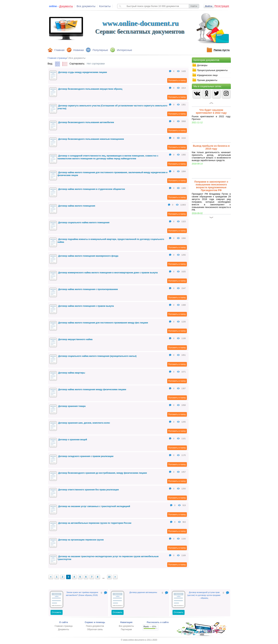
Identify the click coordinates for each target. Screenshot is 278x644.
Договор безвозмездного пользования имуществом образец (90, 89)
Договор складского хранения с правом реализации (86, 456)
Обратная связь (95, 629)
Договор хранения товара (72, 406)
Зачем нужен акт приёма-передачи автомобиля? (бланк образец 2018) (82, 594)
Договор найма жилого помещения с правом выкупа (86, 306)
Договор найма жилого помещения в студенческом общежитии (92, 189)
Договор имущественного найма (75, 339)
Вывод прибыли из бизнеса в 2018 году (211, 147)
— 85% (150, 627)
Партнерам (126, 629)
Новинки (79, 50)
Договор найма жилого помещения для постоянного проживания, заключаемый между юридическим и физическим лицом (113, 174)
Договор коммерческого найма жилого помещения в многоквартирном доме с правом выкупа (108, 273)
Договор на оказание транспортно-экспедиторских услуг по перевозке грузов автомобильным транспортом (108, 558)
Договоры (200, 65)
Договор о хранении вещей (73, 440)
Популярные (100, 50)
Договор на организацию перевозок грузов (81, 540)
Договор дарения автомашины (143, 592)
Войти (209, 6)
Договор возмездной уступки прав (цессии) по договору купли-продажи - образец (204, 595)
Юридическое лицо (205, 75)
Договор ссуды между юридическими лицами (83, 72)
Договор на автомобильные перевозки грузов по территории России (95, 523)
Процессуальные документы (210, 70)
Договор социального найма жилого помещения (84, 223)
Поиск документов (95, 626)
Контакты (105, 6)
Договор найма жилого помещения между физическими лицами (92, 389)
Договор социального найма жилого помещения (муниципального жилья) (98, 356)
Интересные (124, 50)
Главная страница (57, 58)
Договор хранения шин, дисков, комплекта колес (84, 423)
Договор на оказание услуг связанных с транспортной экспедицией (94, 506)
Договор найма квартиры (72, 373)
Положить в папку (177, 80)
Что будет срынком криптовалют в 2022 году (211, 111)
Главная (59, 50)
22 (109, 577)
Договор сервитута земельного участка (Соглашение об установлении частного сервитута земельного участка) (112, 107)
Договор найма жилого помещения (77, 206)
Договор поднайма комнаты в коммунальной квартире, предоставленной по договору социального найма (111, 241)
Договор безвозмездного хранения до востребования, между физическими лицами (103, 473)
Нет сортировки (96, 64)
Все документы (86, 6)
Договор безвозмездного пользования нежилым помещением (91, 139)
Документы (64, 629)
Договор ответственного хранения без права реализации (89, 490)
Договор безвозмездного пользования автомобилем (86, 122)
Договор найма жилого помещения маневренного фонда (88, 256)
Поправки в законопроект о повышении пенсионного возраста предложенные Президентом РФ (211, 186)
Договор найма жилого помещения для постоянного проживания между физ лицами (103, 323)
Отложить (57, 612)
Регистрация (222, 6)
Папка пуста (222, 50)
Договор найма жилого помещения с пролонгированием (88, 289)
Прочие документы (205, 80)
